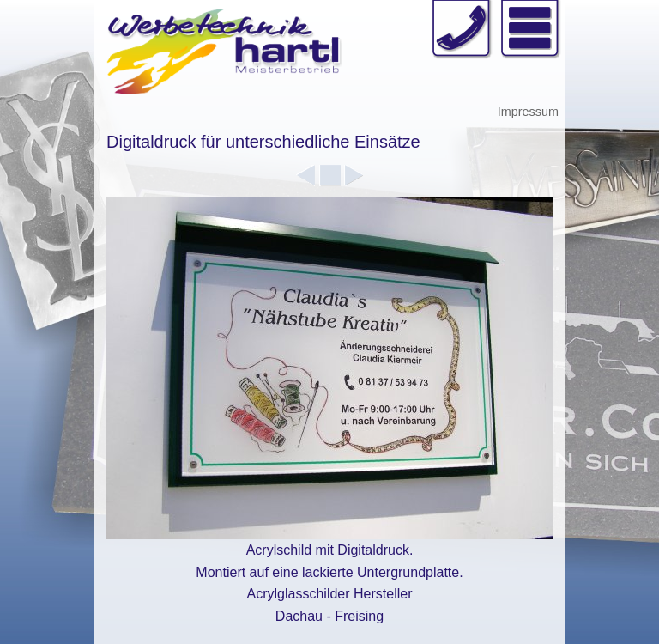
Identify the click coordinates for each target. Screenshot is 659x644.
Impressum (528, 112)
